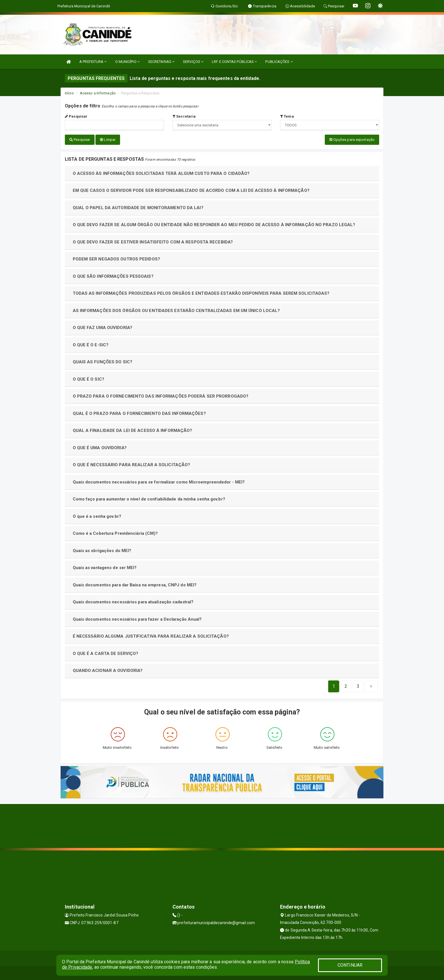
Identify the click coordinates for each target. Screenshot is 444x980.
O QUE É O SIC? (88, 379)
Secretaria (184, 116)
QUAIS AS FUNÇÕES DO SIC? (103, 362)
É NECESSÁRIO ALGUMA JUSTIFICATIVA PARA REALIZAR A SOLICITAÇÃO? (151, 636)
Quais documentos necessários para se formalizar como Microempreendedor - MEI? (159, 482)
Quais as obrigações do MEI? (102, 550)
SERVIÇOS (193, 62)
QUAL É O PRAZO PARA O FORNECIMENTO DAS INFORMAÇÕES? (139, 413)
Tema (287, 116)
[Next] (358, 686)
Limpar (108, 140)
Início (69, 93)
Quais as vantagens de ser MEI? (105, 567)
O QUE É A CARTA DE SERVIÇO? (106, 653)
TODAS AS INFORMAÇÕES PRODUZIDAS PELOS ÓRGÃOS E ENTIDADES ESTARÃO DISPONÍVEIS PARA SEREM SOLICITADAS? (201, 293)
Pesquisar (76, 116)
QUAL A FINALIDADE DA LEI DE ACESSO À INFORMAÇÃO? (133, 430)
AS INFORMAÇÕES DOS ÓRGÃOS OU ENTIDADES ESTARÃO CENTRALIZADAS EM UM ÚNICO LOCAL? (176, 310)
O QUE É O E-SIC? (91, 345)
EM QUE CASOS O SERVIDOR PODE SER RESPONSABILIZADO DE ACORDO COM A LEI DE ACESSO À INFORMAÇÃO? (191, 190)
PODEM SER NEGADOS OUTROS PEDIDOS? (116, 259)
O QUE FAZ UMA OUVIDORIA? (103, 327)
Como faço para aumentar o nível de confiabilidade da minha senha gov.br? (149, 499)
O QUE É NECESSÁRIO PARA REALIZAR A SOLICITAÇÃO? (132, 464)
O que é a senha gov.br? (97, 516)
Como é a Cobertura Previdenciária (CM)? (115, 533)
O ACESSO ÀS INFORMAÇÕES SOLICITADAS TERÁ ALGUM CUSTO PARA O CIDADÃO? (161, 173)
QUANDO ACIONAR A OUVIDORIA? (108, 670)
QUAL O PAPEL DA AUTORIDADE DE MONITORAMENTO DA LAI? (138, 207)
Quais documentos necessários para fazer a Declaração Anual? (137, 619)
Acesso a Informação (98, 93)
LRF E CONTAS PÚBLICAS (234, 62)
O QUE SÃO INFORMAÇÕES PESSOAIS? (113, 276)
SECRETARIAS (161, 62)
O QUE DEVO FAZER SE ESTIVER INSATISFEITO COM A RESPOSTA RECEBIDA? (153, 242)
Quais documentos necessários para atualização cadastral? (133, 602)
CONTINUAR (350, 965)
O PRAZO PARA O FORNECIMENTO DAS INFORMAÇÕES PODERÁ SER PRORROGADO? (161, 396)
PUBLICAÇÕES (279, 62)
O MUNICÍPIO (127, 62)
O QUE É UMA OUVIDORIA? (100, 447)
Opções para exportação (352, 140)
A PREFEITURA (93, 62)
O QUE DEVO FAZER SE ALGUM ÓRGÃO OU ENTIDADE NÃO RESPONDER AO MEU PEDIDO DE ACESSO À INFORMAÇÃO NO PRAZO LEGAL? (214, 224)
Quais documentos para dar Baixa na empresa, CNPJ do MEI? (135, 585)
